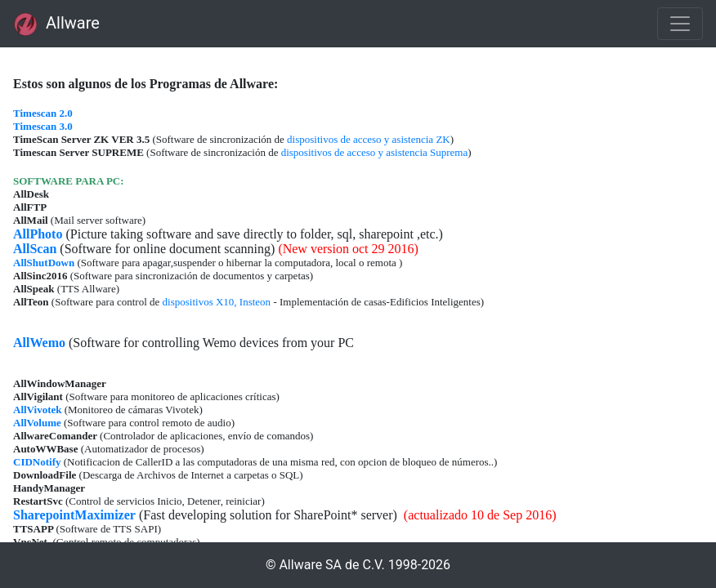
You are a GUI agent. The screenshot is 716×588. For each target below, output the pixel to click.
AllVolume (37, 423)
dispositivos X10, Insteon (217, 302)
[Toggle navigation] (680, 24)
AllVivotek (37, 410)
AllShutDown (44, 263)
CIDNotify (37, 462)
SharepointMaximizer (74, 515)
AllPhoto (38, 234)
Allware (56, 24)
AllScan (35, 249)
